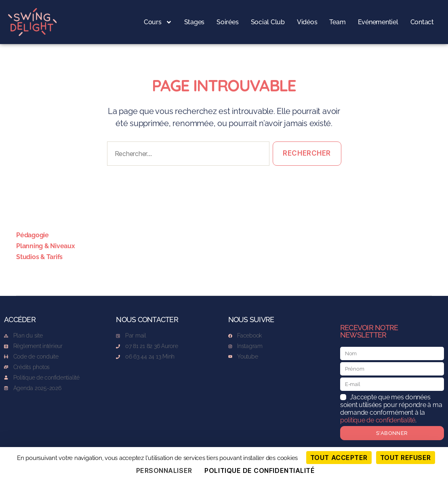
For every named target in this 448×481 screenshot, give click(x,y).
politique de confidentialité (378, 420)
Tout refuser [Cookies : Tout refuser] (406, 458)
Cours (158, 22)
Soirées (227, 22)
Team (337, 22)
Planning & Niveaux (46, 246)
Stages (195, 22)
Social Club (268, 22)
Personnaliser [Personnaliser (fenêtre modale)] (164, 470)
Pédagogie (33, 235)
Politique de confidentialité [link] (260, 470)
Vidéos (307, 22)
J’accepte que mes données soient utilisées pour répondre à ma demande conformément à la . (391, 409)
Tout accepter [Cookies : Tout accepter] (339, 458)
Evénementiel (378, 22)
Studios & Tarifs (39, 257)
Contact (422, 22)
